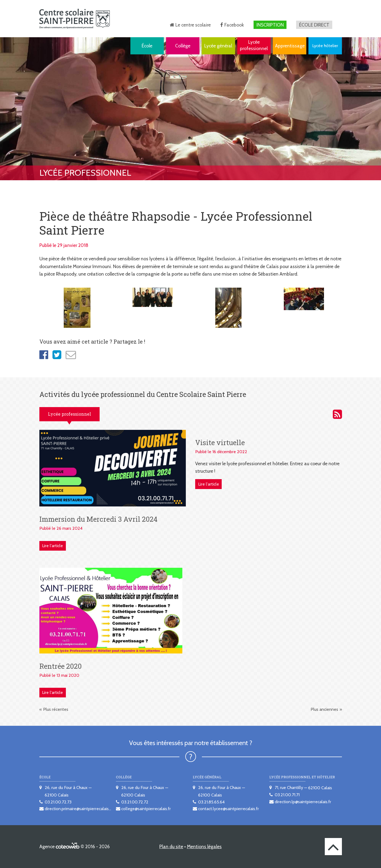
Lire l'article (52, 546)
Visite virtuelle (220, 442)
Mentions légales (204, 846)
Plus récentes (56, 709)
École (147, 46)
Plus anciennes (324, 709)
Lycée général (218, 46)
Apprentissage (290, 46)
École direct (314, 25)
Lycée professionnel (254, 45)
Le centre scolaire (193, 25)
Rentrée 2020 (61, 666)
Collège (183, 46)
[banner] (75, 19)
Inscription (270, 25)
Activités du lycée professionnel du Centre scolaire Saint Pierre (337, 414)
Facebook (234, 25)
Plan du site (171, 846)
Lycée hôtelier (325, 46)
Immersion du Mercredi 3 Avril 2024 (98, 519)
